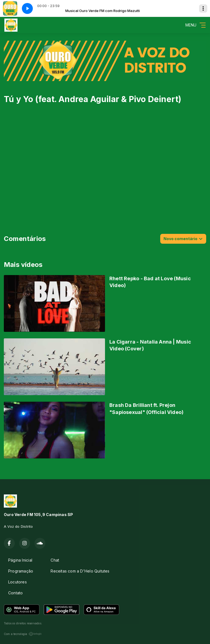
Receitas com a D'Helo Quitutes (80, 571)
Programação (21, 571)
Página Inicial (20, 560)
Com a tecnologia (23, 634)
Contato (15, 593)
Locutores (17, 582)
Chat (55, 560)
